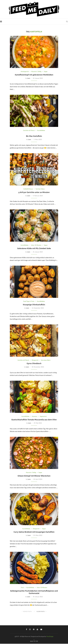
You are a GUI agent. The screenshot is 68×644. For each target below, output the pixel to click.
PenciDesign (50, 637)
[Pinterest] (34, 630)
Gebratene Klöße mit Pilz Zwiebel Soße (34, 249)
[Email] (41, 630)
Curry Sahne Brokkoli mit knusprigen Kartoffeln (34, 532)
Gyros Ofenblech (34, 364)
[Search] (67, 22)
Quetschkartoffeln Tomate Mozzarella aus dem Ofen (34, 420)
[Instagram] (30, 630)
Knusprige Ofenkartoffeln (34, 305)
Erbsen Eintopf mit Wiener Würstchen (34, 476)
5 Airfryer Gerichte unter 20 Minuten (34, 192)
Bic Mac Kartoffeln (34, 136)
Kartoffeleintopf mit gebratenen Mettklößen (34, 75)
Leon (29, 78)
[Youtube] (37, 630)
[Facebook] (27, 630)
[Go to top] (34, 641)
